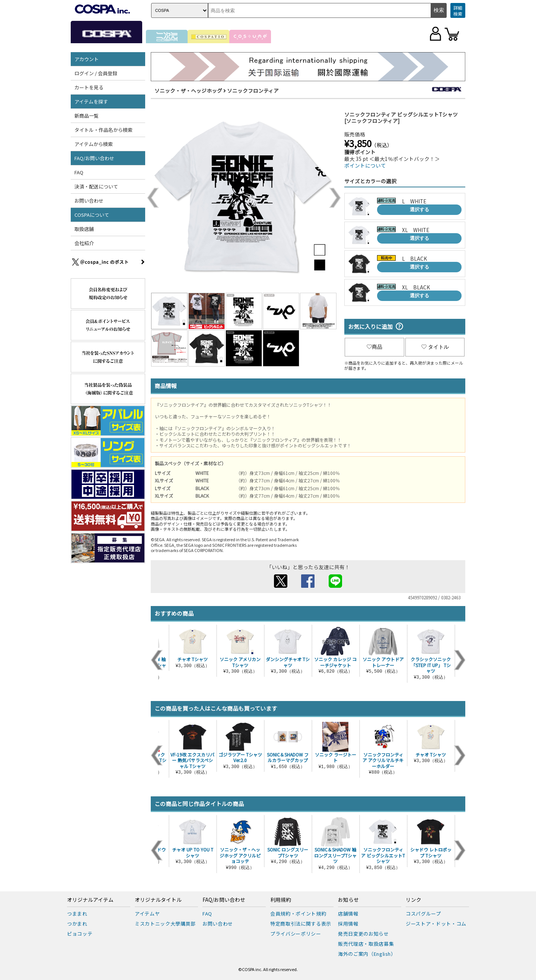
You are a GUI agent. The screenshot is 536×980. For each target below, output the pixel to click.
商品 (374, 347)
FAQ (79, 172)
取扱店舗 (84, 229)
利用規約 (281, 900)
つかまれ (77, 924)
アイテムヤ (147, 914)
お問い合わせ (89, 201)
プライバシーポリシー (296, 934)
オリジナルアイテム (90, 900)
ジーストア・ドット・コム (436, 924)
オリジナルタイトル (158, 900)
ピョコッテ (80, 934)
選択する (419, 210)
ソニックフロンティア (253, 91)
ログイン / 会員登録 (96, 73)
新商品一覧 (87, 116)
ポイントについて (365, 165)
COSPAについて (92, 215)
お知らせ (348, 900)
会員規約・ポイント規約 (298, 914)
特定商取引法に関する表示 (301, 924)
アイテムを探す (91, 102)
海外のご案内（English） (367, 954)
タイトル (435, 347)
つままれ (77, 914)
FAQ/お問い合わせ (94, 158)
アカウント (87, 59)
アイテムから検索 (94, 144)
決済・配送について (96, 186)
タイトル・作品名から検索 (103, 130)
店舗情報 (348, 914)
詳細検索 (458, 11)
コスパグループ (423, 914)
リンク (414, 900)
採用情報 (348, 924)
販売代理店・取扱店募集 (366, 944)
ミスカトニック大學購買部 (165, 924)
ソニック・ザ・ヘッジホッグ (188, 91)
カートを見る (89, 87)
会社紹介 (84, 243)
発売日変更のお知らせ (363, 934)
